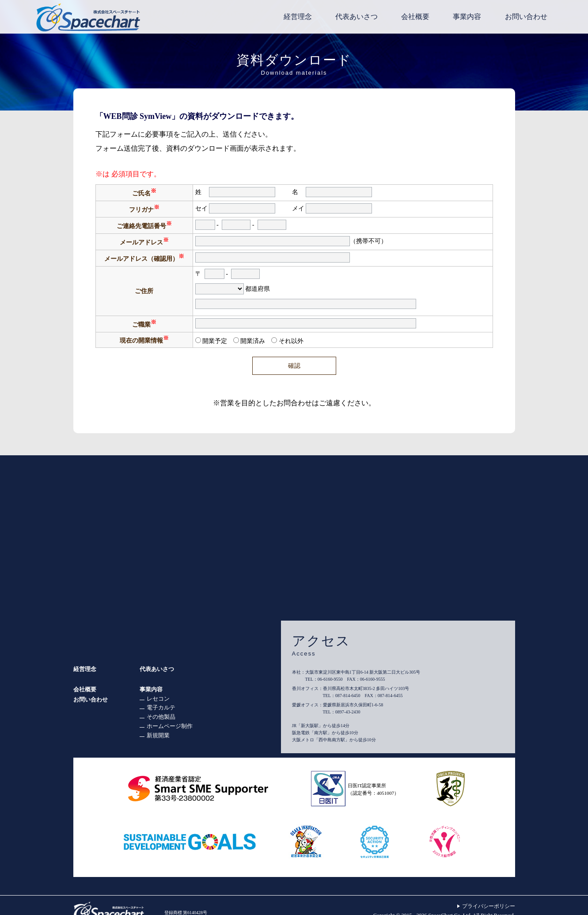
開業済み (253, 341)
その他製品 (161, 717)
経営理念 (85, 669)
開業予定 (215, 341)
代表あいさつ (157, 669)
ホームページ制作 (170, 726)
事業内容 (151, 689)
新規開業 (158, 735)
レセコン (158, 699)
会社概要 (85, 689)
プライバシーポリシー (489, 906)
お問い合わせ (91, 700)
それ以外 (291, 341)
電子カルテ (161, 707)
